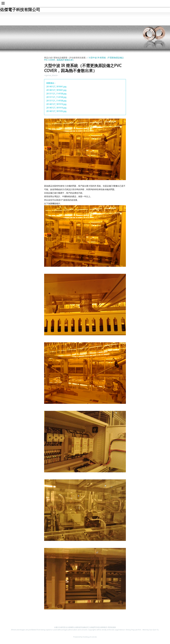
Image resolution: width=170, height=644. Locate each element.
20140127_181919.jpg (56, 104)
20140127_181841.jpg (56, 87)
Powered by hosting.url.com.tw (85, 637)
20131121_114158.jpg (56, 94)
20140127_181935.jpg (56, 111)
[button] (4, 4)
